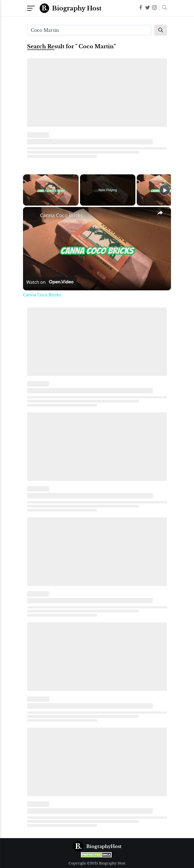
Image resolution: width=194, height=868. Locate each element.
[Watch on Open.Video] (50, 282)
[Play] (165, 190)
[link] (32, 216)
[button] (163, 8)
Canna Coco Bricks (61, 215)
